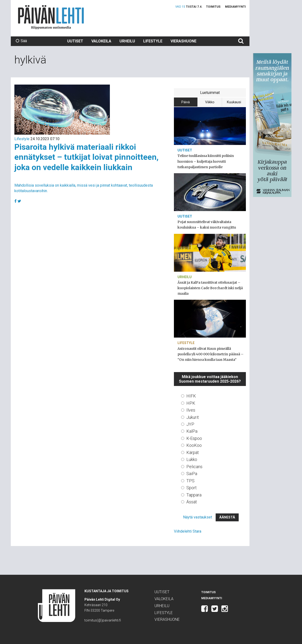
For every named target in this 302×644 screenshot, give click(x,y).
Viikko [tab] (210, 102)
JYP (190, 424)
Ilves (191, 410)
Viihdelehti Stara (188, 531)
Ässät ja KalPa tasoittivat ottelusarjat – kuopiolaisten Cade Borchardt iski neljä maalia (210, 288)
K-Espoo (194, 438)
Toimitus (213, 7)
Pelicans (194, 467)
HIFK (191, 396)
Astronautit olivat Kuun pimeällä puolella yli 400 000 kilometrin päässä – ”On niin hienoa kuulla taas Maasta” (210, 354)
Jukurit (193, 417)
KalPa (192, 431)
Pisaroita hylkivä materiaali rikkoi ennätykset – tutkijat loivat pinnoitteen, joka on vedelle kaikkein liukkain (86, 157)
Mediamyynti (235, 7)
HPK (191, 403)
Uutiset (75, 41)
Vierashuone (184, 41)
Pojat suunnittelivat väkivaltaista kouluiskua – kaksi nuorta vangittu (207, 225)
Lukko (192, 459)
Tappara (194, 495)
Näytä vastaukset (198, 517)
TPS (190, 481)
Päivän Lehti (51, 17)
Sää (21, 41)
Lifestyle (153, 41)
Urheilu (127, 41)
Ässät (192, 502)
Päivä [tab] (186, 102)
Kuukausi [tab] (234, 102)
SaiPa (192, 474)
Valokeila (101, 41)
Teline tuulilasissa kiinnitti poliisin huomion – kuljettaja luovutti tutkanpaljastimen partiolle (206, 161)
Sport (192, 488)
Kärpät (193, 452)
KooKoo (194, 445)
